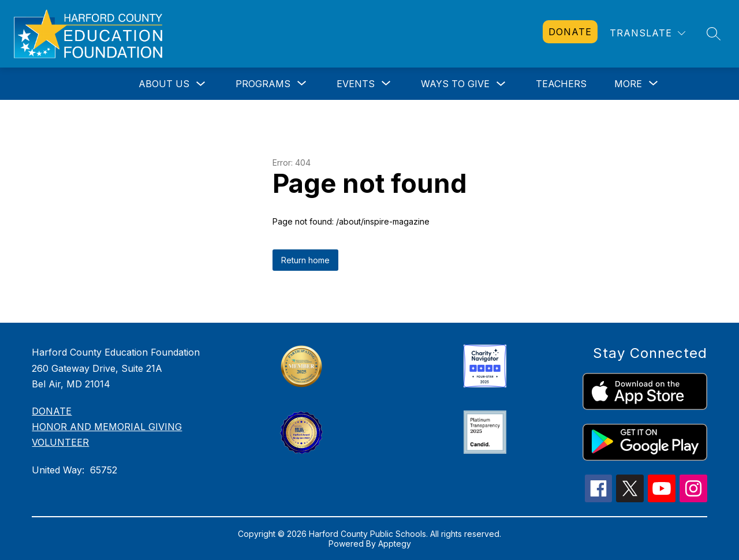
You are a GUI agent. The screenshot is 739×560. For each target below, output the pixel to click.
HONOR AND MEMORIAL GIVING (107, 427)
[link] (570, 32)
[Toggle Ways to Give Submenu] (501, 84)
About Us (164, 84)
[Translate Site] (647, 33)
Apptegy (395, 544)
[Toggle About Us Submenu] (201, 84)
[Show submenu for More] (628, 84)
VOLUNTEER (60, 442)
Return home (305, 260)
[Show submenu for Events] (356, 84)
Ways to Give (455, 84)
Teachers (561, 84)
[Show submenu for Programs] (263, 84)
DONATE (52, 411)
